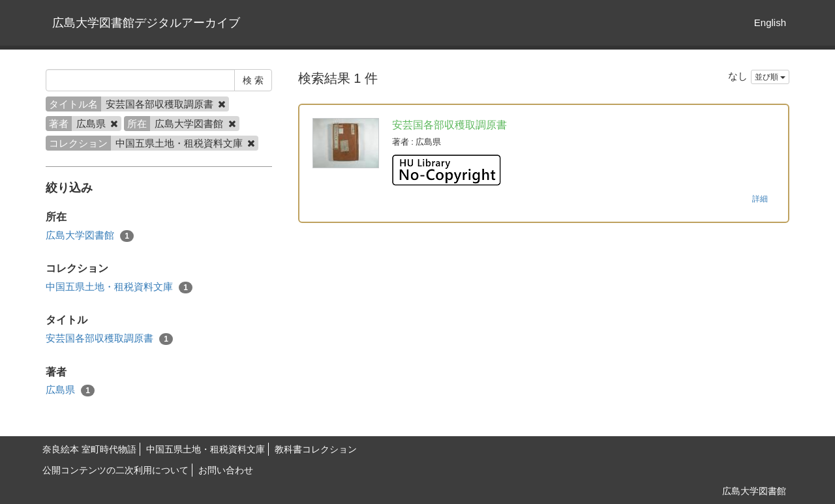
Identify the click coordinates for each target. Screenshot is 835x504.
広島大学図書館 (90, 236)
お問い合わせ (226, 470)
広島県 (70, 390)
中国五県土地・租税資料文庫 (119, 287)
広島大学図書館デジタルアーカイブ (146, 23)
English (770, 22)
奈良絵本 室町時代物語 (89, 449)
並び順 (770, 77)
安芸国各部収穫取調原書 (109, 339)
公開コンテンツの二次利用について (115, 470)
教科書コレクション (316, 449)
